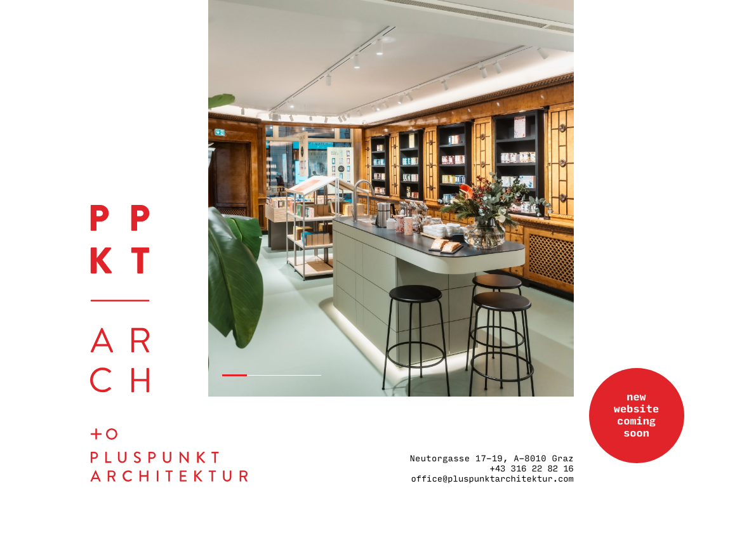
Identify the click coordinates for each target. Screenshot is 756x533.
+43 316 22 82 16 (532, 469)
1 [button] (235, 375)
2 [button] (259, 375)
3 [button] (284, 375)
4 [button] (309, 375)
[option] (391, 198)
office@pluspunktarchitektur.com (492, 479)
